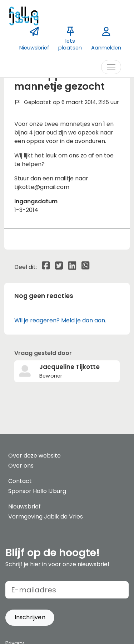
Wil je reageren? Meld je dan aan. (60, 320)
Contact (20, 481)
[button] (30, 618)
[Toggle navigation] (111, 67)
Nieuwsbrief (24, 506)
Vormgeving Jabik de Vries (46, 517)
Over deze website (34, 456)
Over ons (21, 466)
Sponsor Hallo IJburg (37, 491)
